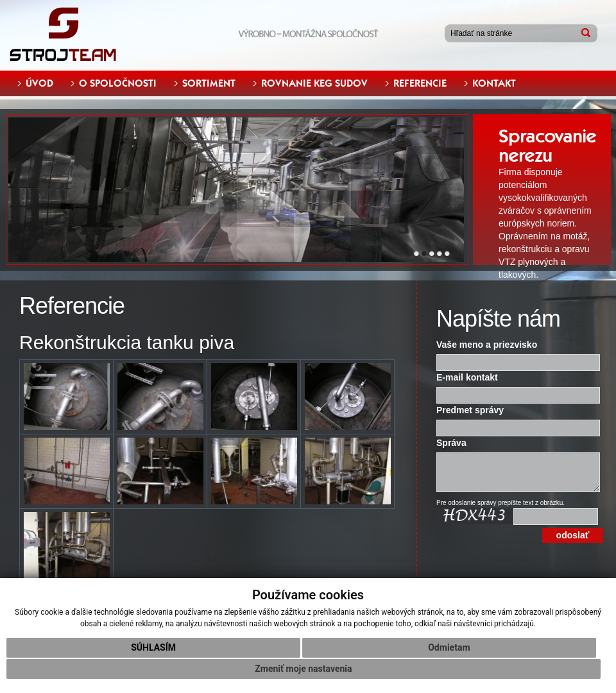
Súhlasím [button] (153, 647)
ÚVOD (39, 83)
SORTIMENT (209, 83)
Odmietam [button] (449, 647)
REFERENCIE (420, 83)
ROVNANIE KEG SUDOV (314, 83)
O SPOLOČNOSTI (118, 83)
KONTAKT (494, 83)
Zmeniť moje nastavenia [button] (303, 669)
